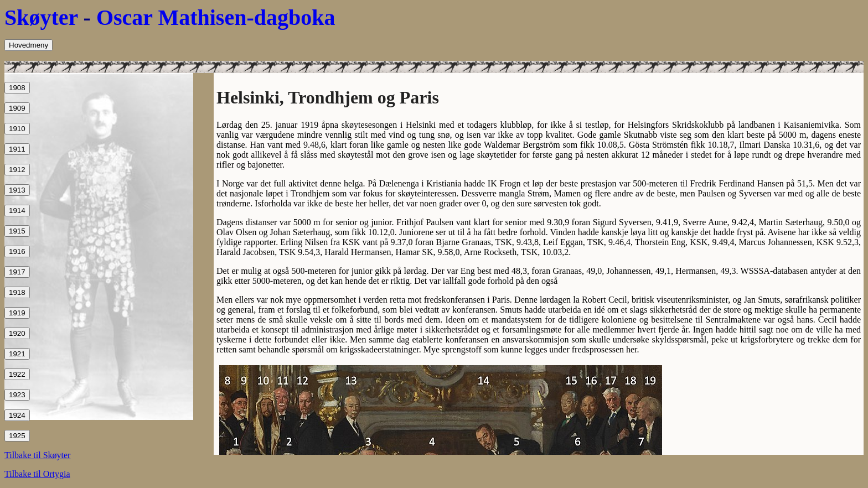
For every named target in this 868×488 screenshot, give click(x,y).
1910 (17, 129)
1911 (17, 149)
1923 (17, 395)
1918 (17, 292)
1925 (17, 436)
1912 (17, 170)
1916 (17, 251)
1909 (17, 108)
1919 (17, 313)
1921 (17, 354)
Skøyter (41, 17)
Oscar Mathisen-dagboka (216, 17)
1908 (17, 88)
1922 (17, 374)
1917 (17, 272)
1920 (17, 333)
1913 (17, 190)
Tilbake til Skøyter (37, 455)
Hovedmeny (29, 45)
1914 (17, 211)
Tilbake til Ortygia (37, 474)
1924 (17, 415)
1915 (17, 231)
